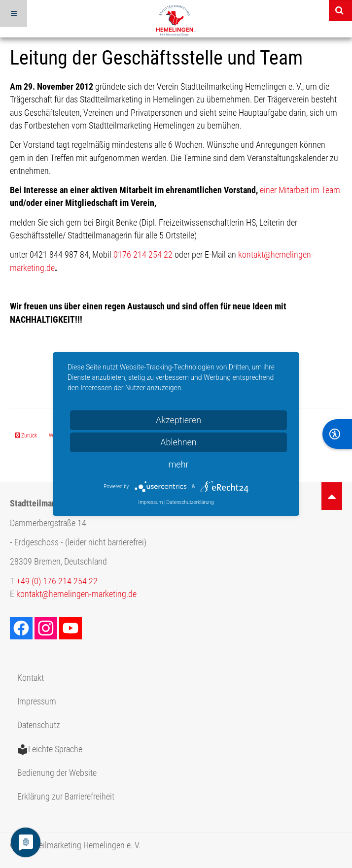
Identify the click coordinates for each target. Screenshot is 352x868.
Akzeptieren (178, 420)
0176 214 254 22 (143, 255)
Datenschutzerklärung (190, 502)
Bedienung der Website (57, 773)
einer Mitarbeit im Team (300, 190)
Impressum (37, 701)
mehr (178, 464)
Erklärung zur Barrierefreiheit (66, 797)
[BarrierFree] (337, 434)
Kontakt (31, 678)
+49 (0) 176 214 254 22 (57, 581)
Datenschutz (39, 725)
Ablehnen (178, 442)
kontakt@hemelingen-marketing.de (76, 594)
